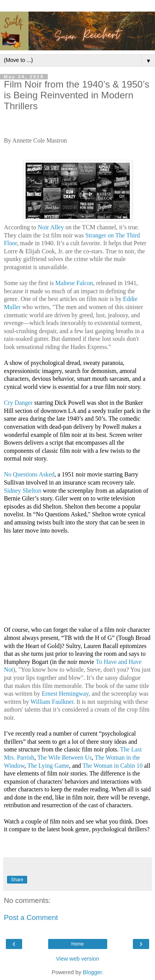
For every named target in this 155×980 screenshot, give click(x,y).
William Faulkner (52, 702)
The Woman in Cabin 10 (112, 766)
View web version (78, 959)
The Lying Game (48, 766)
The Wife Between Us (64, 757)
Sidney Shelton (23, 491)
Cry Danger (18, 403)
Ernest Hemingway (65, 694)
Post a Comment (31, 917)
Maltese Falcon (74, 283)
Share (17, 880)
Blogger (92, 972)
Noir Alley (51, 227)
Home (77, 944)
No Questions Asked (29, 474)
